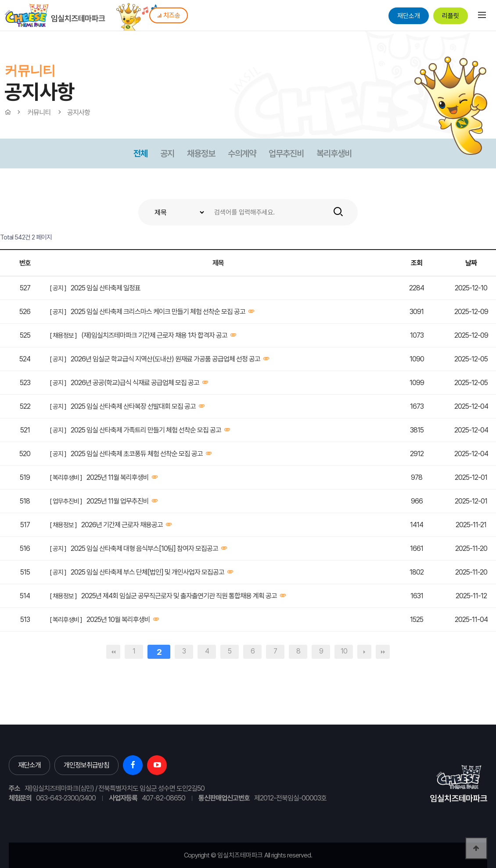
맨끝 (383, 652)
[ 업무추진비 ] (66, 501)
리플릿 (451, 16)
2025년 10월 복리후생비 (118, 620)
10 (344, 651)
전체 (140, 154)
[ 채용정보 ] (63, 336)
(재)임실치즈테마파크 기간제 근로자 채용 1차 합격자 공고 (154, 335)
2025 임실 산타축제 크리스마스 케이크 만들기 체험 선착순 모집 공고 (158, 312)
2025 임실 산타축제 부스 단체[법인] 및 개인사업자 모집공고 (147, 572)
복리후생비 (334, 154)
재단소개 (409, 16)
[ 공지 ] (58, 288)
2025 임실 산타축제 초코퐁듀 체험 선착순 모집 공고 (137, 454)
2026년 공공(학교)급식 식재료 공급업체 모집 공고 (135, 383)
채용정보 (201, 154)
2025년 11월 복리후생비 (118, 477)
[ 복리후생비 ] (66, 478)
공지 (167, 154)
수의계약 (242, 154)
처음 (113, 652)
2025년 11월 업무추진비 (118, 501)
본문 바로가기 (0, 0)
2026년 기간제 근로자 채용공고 (122, 525)
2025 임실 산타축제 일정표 (106, 288)
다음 (364, 652)
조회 (417, 263)
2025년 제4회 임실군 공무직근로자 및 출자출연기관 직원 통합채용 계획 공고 (179, 596)
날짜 (471, 263)
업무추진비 (286, 154)
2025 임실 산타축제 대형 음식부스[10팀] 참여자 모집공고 (144, 548)
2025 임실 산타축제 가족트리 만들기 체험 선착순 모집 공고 (146, 430)
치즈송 (169, 15)
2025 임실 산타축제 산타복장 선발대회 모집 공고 (133, 406)
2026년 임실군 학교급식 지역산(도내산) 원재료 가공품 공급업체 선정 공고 (165, 359)
